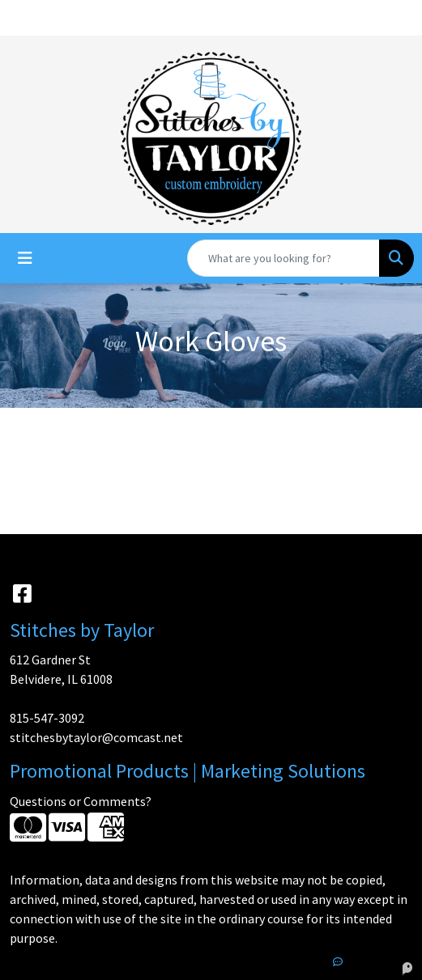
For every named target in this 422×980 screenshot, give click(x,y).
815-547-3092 (47, 718)
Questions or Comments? (81, 801)
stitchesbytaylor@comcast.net (96, 737)
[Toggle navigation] (25, 258)
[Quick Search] (283, 258)
